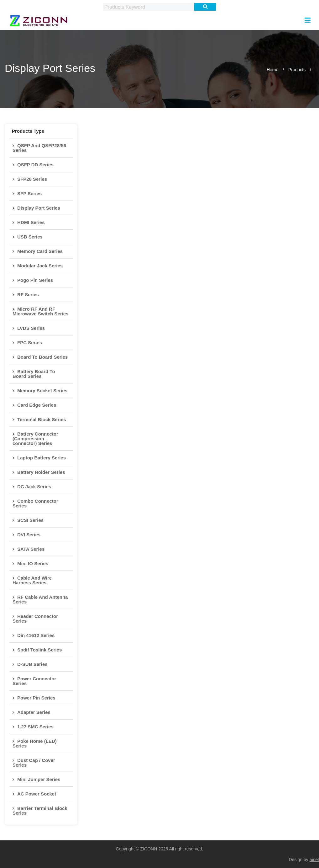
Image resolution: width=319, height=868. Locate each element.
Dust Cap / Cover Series (34, 763)
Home (272, 70)
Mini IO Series (33, 563)
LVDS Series (31, 328)
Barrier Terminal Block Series (40, 811)
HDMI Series (31, 222)
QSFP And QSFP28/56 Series (39, 148)
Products (297, 70)
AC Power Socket (37, 794)
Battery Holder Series (41, 472)
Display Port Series (39, 208)
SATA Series (31, 549)
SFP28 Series (32, 179)
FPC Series (30, 343)
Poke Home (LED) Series (35, 743)
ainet (314, 860)
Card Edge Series (37, 405)
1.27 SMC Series (35, 727)
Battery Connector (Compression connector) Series (35, 439)
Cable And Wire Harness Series (32, 580)
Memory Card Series (40, 251)
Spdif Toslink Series (39, 650)
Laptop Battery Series (42, 458)
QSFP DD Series (35, 165)
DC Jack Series (34, 487)
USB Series (30, 237)
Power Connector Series (34, 681)
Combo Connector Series (35, 503)
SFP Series (29, 193)
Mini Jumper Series (39, 779)
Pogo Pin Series (35, 280)
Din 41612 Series (36, 635)
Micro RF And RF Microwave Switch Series (40, 311)
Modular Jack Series (40, 266)
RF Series (28, 295)
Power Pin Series (36, 698)
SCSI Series (30, 520)
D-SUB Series (32, 664)
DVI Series (29, 535)
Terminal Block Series (42, 419)
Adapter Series (34, 712)
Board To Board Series (42, 357)
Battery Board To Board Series (34, 374)
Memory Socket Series (42, 391)
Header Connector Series (35, 619)
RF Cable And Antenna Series (40, 599)
